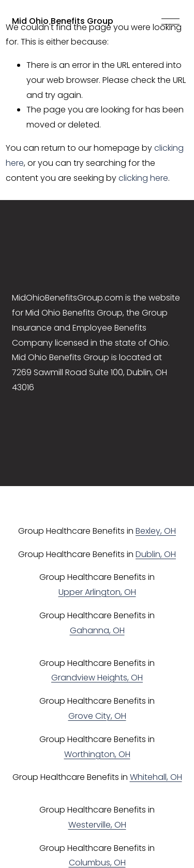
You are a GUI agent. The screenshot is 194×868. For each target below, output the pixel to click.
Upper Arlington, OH (97, 592)
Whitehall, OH (156, 777)
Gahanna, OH (97, 630)
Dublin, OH (156, 554)
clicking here (143, 178)
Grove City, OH (97, 716)
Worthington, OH (97, 754)
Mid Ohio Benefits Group (63, 21)
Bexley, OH (156, 531)
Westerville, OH (97, 825)
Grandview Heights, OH (97, 678)
